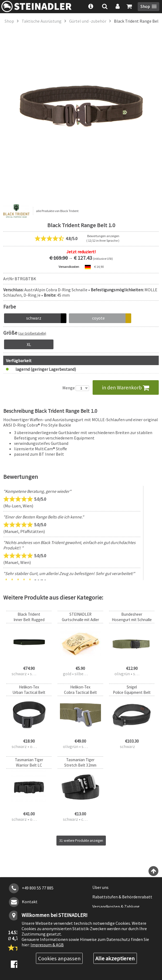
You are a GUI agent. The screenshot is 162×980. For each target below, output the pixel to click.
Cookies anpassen (59, 958)
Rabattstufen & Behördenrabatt (122, 897)
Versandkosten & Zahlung (116, 906)
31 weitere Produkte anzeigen (81, 841)
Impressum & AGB (47, 945)
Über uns (100, 887)
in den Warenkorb (126, 387)
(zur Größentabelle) (32, 333)
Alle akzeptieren (115, 958)
